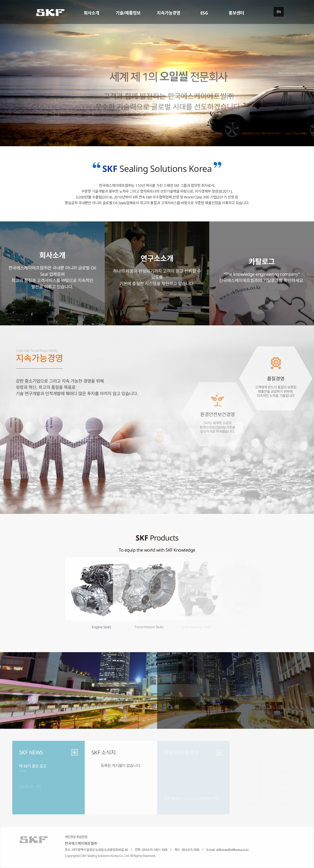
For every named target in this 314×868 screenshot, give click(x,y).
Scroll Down (157, 129)
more (75, 752)
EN (279, 12)
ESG (204, 13)
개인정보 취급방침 (76, 837)
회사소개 (91, 13)
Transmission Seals (149, 627)
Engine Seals (101, 627)
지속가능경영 (168, 13)
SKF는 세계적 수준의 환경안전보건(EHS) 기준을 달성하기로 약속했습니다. (217, 432)
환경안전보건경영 (217, 419)
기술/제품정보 (128, 13)
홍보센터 (236, 13)
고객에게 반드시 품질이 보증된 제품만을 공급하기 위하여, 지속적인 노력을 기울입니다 (276, 396)
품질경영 (276, 383)
